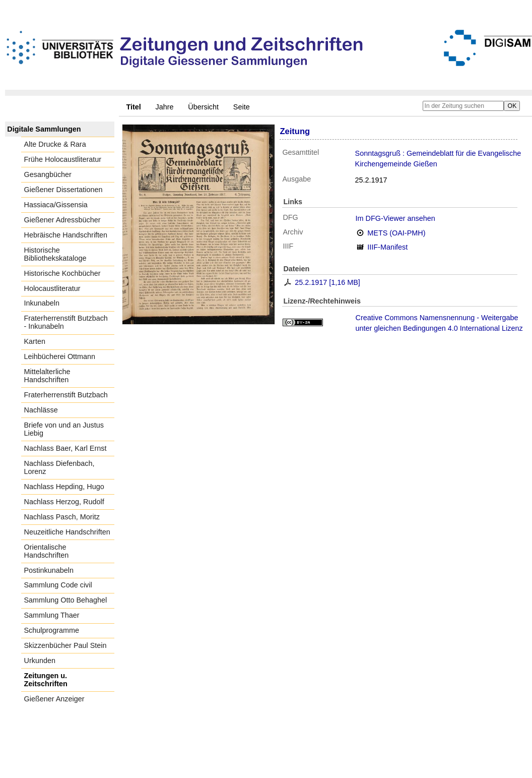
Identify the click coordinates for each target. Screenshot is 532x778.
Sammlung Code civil (58, 585)
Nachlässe (41, 410)
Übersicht (203, 107)
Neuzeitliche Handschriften (67, 532)
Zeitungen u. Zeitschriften (46, 680)
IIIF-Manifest (387, 247)
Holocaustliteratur (52, 288)
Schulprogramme (52, 630)
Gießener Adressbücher (62, 220)
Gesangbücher (48, 174)
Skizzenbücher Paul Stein (65, 645)
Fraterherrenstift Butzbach (66, 395)
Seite (242, 107)
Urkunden (40, 661)
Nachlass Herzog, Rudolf (64, 502)
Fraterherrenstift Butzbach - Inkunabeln (66, 322)
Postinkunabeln (49, 570)
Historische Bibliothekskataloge (55, 254)
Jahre (165, 107)
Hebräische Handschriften (66, 235)
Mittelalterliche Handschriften (47, 376)
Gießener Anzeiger (54, 699)
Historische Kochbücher (62, 273)
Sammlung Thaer (52, 615)
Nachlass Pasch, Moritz (62, 517)
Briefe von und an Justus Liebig (64, 429)
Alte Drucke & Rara (55, 144)
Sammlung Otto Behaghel (66, 600)
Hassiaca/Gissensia (56, 205)
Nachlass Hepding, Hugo (64, 487)
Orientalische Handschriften (47, 551)
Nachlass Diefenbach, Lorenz (59, 467)
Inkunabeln (42, 303)
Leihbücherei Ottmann (60, 356)
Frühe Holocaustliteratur (63, 159)
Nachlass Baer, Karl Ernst (65, 448)
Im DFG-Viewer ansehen (395, 218)
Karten (35, 341)
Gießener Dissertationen (63, 190)
